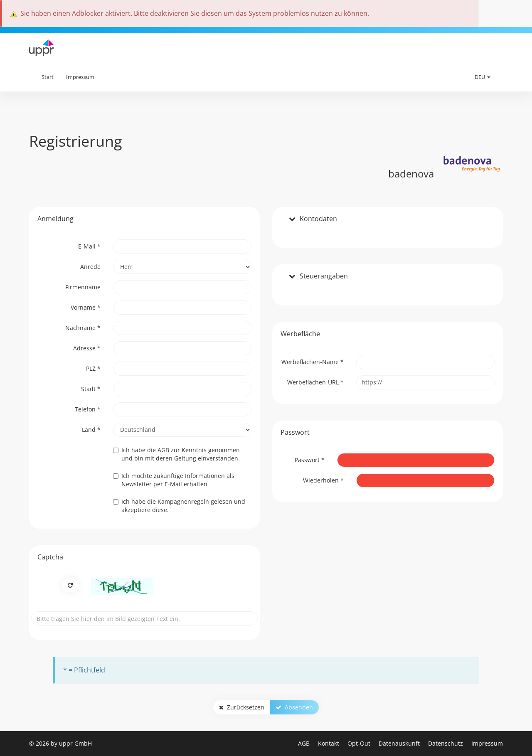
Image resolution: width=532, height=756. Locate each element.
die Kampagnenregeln (178, 501)
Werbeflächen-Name (313, 362)
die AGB (158, 450)
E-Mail (89, 246)
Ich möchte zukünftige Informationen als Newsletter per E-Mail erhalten (174, 480)
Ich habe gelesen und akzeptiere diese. (179, 506)
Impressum (80, 77)
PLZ (93, 368)
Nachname (83, 328)
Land (91, 430)
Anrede (90, 267)
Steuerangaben (324, 276)
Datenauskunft (400, 743)
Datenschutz (446, 743)
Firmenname (83, 287)
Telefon (88, 409)
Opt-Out (360, 743)
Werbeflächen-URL (315, 382)
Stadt (91, 389)
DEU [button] (483, 77)
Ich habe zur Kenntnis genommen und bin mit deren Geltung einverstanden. (176, 454)
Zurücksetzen (242, 707)
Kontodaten (318, 219)
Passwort (310, 460)
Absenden (294, 707)
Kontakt (329, 743)
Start (48, 77)
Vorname (86, 307)
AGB (305, 743)
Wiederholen (323, 480)
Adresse (87, 348)
